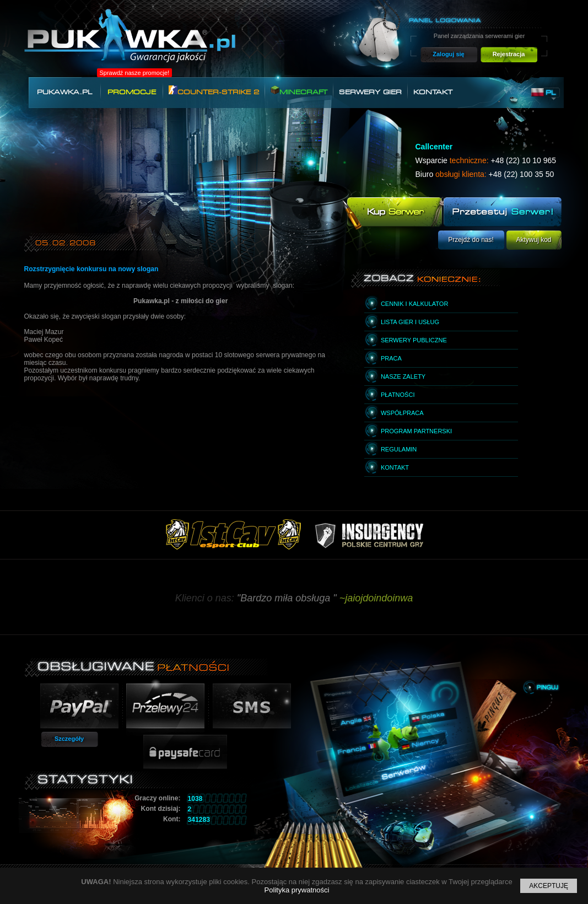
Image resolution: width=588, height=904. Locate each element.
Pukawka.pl (64, 92)
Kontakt (433, 92)
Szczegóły (69, 739)
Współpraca (402, 413)
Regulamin (399, 449)
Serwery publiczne (414, 340)
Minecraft (299, 91)
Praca (391, 358)
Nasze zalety (403, 376)
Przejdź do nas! (471, 240)
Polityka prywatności (297, 890)
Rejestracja (509, 54)
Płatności (398, 395)
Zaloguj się (448, 54)
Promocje (132, 92)
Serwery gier (370, 92)
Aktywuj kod (533, 240)
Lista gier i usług (410, 322)
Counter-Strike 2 (214, 91)
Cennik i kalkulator (414, 304)
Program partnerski (416, 431)
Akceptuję (549, 886)
